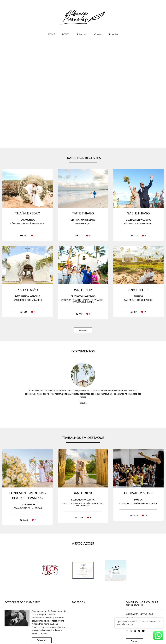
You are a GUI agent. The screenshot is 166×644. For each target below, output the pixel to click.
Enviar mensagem (137, 618)
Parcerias (114, 34)
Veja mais (83, 330)
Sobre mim (82, 34)
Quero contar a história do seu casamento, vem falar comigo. (152, 626)
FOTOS (66, 34)
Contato (98, 34)
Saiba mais (42, 640)
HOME (51, 34)
